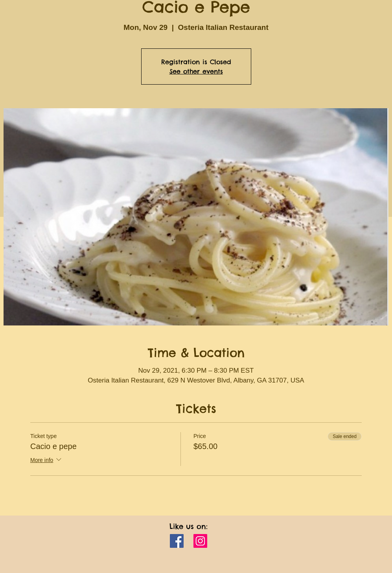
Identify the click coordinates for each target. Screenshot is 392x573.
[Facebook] (177, 541)
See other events (196, 71)
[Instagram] (200, 541)
